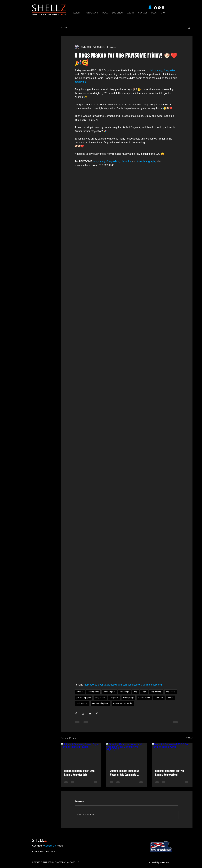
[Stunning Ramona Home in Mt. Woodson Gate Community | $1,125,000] (127, 754)
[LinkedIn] (159, 8)
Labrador (159, 698)
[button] (150, 7)
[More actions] (177, 47)
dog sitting (171, 692)
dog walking (156, 692)
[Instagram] (163, 8)
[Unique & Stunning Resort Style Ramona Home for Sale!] (81, 754)
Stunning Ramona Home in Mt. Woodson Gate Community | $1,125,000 (125, 773)
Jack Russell (82, 703)
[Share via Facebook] (76, 713)
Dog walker (100, 698)
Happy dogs (128, 698)
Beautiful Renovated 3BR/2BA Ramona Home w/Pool (170, 773)
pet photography (84, 698)
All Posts (64, 28)
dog (135, 692)
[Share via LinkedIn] (90, 713)
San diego (124, 692)
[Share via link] (97, 713)
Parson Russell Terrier (123, 703)
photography (93, 692)
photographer (109, 692)
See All (189, 738)
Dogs (144, 692)
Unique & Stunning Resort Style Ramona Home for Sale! (79, 773)
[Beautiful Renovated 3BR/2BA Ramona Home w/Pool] (172, 754)
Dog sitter (114, 698)
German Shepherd (100, 703)
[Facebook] (155, 8)
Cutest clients (144, 698)
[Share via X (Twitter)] (83, 713)
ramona (80, 692)
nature (170, 698)
